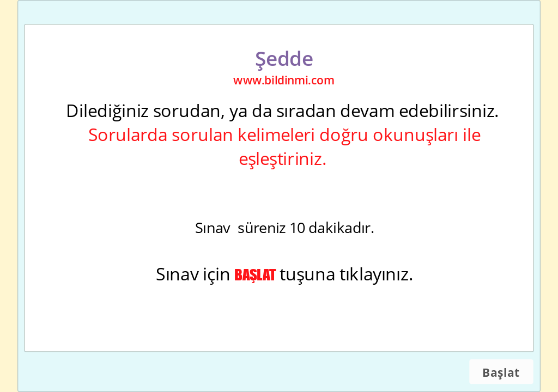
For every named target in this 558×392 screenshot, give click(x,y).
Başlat (501, 372)
